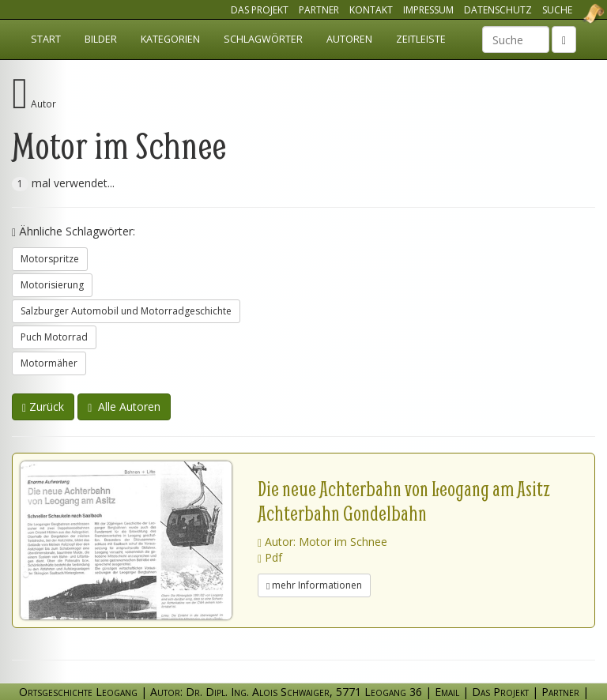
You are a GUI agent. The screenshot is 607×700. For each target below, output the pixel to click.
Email (447, 692)
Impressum (428, 10)
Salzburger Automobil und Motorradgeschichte (126, 311)
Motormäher (49, 363)
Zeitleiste (421, 39)
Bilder (101, 39)
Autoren (349, 39)
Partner (319, 10)
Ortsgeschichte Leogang (574, 13)
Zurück (43, 406)
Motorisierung (52, 285)
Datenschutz (498, 10)
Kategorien (170, 39)
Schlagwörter (263, 39)
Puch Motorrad (54, 337)
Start (46, 39)
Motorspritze (50, 259)
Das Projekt (260, 10)
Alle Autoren (124, 406)
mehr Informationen (314, 585)
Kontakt (371, 10)
